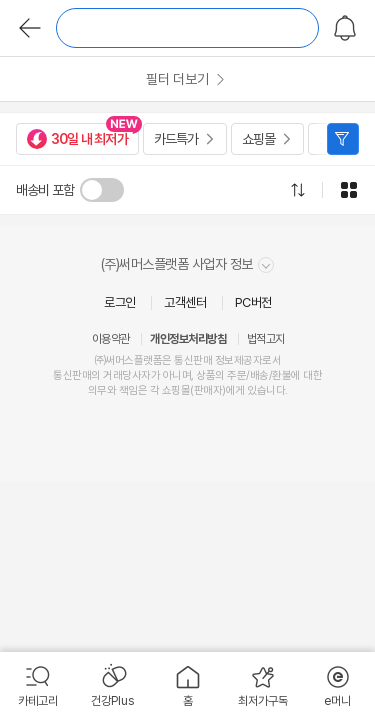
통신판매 (72, 375)
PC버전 (253, 302)
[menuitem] (37, 686)
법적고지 (266, 339)
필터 (343, 139)
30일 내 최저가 (77, 139)
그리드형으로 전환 (349, 190)
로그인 (120, 302)
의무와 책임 (113, 390)
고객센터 (185, 302)
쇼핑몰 (258, 139)
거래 (112, 375)
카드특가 (176, 139)
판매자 (208, 390)
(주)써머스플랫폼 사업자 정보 (188, 264)
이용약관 (111, 339)
